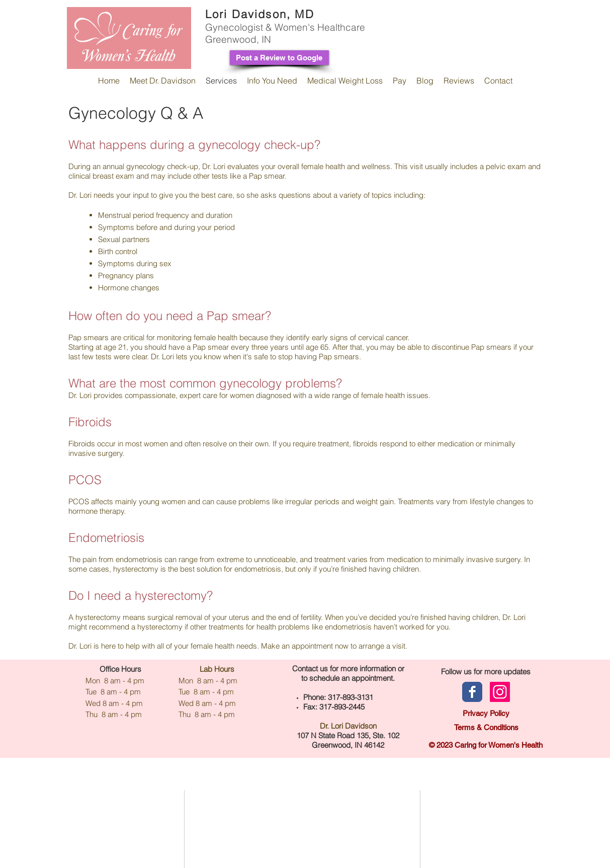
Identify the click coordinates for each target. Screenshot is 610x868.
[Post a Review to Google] (279, 58)
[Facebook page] (472, 692)
